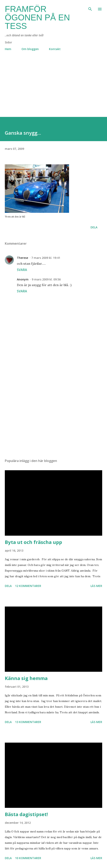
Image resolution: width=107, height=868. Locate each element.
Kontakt (55, 49)
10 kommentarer (28, 858)
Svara (22, 270)
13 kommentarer (28, 722)
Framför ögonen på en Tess (37, 17)
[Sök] (90, 7)
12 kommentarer (28, 586)
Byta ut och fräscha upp (33, 542)
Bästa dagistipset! (26, 814)
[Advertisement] (53, 89)
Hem (8, 49)
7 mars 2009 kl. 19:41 (46, 258)
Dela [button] (94, 227)
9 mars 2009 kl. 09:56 (46, 279)
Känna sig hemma (26, 678)
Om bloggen (30, 49)
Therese (22, 258)
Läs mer (96, 586)
